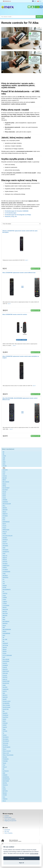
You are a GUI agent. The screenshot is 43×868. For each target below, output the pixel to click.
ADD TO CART (35, 269)
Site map (7, 831)
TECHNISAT (6, 741)
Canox (4, 498)
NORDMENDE (6, 633)
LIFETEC (5, 594)
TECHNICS (6, 737)
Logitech (5, 602)
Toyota (4, 763)
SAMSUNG (6, 689)
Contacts (7, 816)
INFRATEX (5, 578)
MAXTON (5, 613)
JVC (16, 216)
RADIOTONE (6, 681)
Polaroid (5, 667)
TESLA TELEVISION (8, 755)
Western (5, 793)
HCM (4, 554)
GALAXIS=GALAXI (8, 536)
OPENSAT (5, 643)
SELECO (5, 695)
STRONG (5, 723)
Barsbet (5, 478)
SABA (4, 685)
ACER (4, 456)
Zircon (4, 801)
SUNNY (5, 725)
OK (3, 637)
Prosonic (5, 675)
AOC (4, 474)
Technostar (5, 743)
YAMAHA (5, 799)
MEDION (5, 616)
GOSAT (5, 542)
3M (3, 452)
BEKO (4, 480)
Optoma (5, 647)
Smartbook (5, 715)
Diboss (4, 512)
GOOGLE (5, 540)
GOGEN (5, 538)
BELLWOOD (6, 482)
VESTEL (5, 783)
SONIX (4, 719)
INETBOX (5, 576)
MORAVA (5, 623)
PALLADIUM (6, 659)
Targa (4, 729)
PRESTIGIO (6, 671)
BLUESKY (5, 490)
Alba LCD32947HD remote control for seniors (15, 314)
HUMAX (5, 568)
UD (3, 769)
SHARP (5, 699)
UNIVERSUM (6, 779)
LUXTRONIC (6, 606)
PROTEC (5, 677)
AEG (4, 460)
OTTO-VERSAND (7, 655)
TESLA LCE (6, 753)
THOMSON (6, 759)
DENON (5, 508)
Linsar (4, 596)
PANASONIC (6, 661)
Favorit (4, 526)
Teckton (5, 735)
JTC (4, 582)
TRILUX (5, 767)
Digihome (5, 514)
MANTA (5, 607)
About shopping (8, 833)
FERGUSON (6, 530)
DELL (4, 506)
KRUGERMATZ (7, 590)
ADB (4, 458)
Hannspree (5, 550)
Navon (4, 625)
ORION (5, 651)
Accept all (21, 858)
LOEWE (5, 598)
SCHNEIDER (6, 703)
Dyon (4, 518)
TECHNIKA (6, 739)
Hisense (5, 560)
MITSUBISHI (6, 622)
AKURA (5, 466)
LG (3, 592)
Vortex (4, 789)
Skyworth (5, 713)
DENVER (5, 510)
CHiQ (4, 574)
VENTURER (6, 781)
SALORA (5, 687)
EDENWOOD (6, 522)
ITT (4, 580)
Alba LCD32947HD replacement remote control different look (19, 273)
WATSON (5, 791)
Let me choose (34, 854)
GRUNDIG (5, 546)
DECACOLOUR (7, 504)
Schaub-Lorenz (7, 701)
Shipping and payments (10, 821)
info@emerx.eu (7, 1)
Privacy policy (8, 817)
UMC (4, 773)
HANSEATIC (6, 552)
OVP (4, 657)
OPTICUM (5, 645)
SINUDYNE (6, 709)
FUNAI (4, 534)
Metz (4, 617)
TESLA (4, 749)
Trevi (4, 765)
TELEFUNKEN (6, 747)
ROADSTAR (6, 683)
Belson (4, 484)
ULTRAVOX (6, 771)
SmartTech (5, 717)
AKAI (4, 464)
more (27, 260)
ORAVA (5, 649)
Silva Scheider (6, 705)
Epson (4, 524)
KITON (4, 588)
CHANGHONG (6, 572)
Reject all (21, 863)
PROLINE (5, 673)
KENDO (5, 586)
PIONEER (5, 665)
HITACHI (5, 562)
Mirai (4, 619)
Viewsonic (5, 785)
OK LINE (5, 639)
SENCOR (5, 697)
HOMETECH (6, 566)
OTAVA (4, 653)
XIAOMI (5, 795)
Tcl (3, 733)
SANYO (5, 691)
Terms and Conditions (10, 819)
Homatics (5, 564)
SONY (4, 721)
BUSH (4, 496)
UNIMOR (5, 775)
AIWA (4, 462)
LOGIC (4, 600)
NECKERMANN (7, 629)
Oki (4, 641)
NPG (4, 635)
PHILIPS (5, 663)
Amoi (4, 472)
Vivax (4, 787)
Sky (4, 711)
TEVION (5, 757)
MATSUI (5, 612)
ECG (4, 520)
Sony (13, 216)
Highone (5, 558)
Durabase (5, 516)
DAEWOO (5, 502)
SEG (4, 693)
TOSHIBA (5, 761)
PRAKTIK (5, 669)
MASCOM (5, 610)
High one (5, 556)
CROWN (5, 500)
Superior (5, 727)
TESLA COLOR (7, 751)
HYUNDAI (5, 570)
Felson (4, 528)
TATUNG (5, 731)
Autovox (5, 476)
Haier (4, 548)
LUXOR (5, 604)
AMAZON (5, 470)
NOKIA (4, 631)
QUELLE (5, 679)
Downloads (7, 830)
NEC (4, 627)
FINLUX (5, 532)
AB (3, 454)
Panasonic (8, 216)
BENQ (4, 486)
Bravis (4, 494)
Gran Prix (5, 544)
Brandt (4, 492)
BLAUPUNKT (6, 488)
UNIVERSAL (6, 777)
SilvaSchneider (6, 707)
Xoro (4, 797)
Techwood (5, 745)
